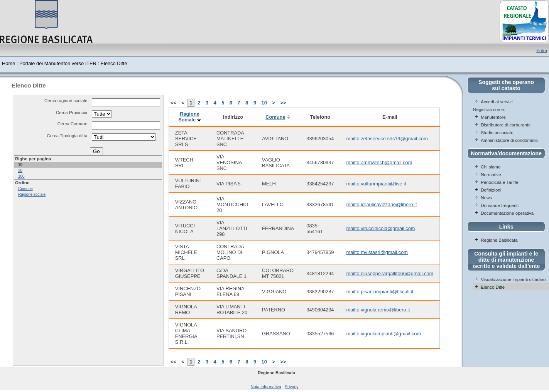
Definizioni (491, 190)
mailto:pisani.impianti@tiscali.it (380, 292)
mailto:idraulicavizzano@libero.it (381, 204)
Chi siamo (491, 167)
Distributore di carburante (506, 125)
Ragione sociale (32, 194)
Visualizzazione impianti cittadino (513, 279)
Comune (25, 189)
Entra (542, 50)
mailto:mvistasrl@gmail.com (377, 252)
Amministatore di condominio (509, 140)
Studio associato (497, 133)
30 (20, 171)
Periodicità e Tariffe (500, 182)
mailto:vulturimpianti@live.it (376, 184)
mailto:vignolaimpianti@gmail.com (383, 334)
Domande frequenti (500, 205)
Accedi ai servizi (497, 102)
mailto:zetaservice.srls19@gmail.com (387, 139)
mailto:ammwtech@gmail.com (379, 162)
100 (21, 176)
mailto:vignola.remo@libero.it (378, 310)
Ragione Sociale (189, 117)
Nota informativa (266, 387)
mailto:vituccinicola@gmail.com (380, 228)
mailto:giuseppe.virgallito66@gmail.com (390, 273)
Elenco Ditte (493, 287)
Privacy (292, 387)
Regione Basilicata (499, 240)
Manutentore (493, 117)
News (486, 198)
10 (264, 103)
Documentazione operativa (507, 213)
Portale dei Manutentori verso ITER (58, 63)
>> (283, 103)
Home (8, 63)
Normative (491, 175)
